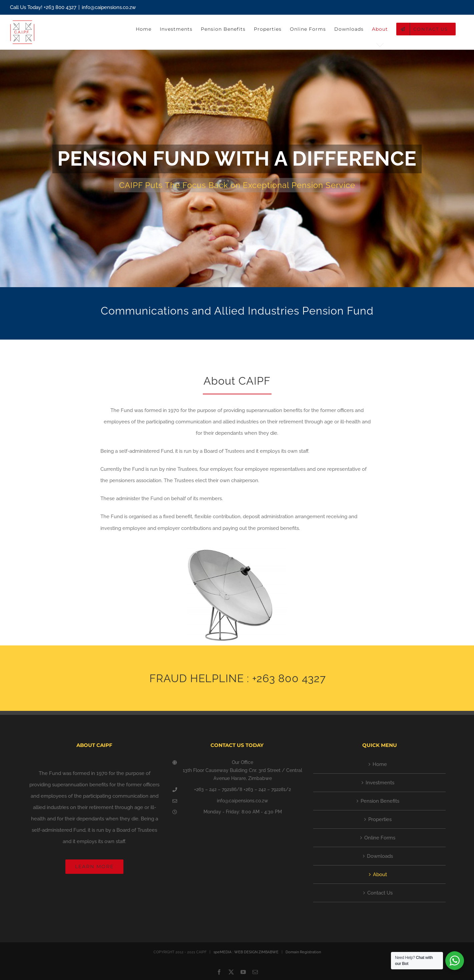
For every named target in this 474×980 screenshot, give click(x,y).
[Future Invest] (237, 168)
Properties (380, 819)
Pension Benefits (380, 801)
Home (380, 764)
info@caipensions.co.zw (109, 7)
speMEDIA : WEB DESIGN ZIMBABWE (246, 952)
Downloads (380, 856)
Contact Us (380, 893)
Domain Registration (303, 952)
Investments (380, 783)
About (380, 874)
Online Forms (380, 838)
